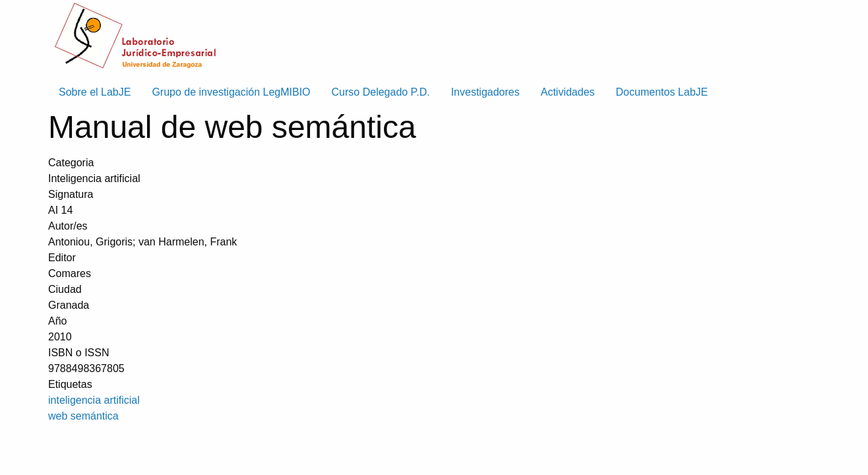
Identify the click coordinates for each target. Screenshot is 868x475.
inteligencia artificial (94, 400)
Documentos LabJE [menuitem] (662, 92)
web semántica (83, 416)
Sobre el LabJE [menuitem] (95, 92)
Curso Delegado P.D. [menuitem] (381, 92)
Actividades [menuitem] (568, 92)
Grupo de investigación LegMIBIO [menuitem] (231, 92)
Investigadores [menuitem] (485, 92)
